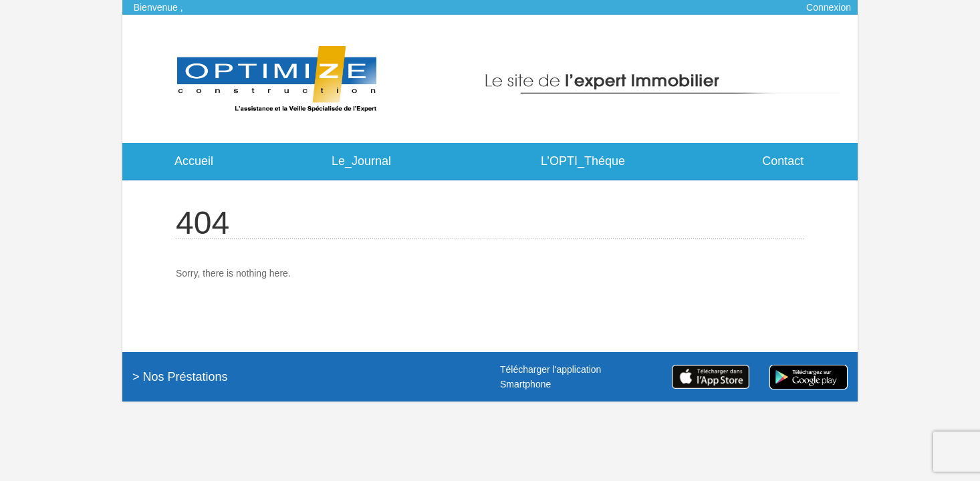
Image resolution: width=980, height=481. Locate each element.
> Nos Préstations (180, 377)
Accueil (194, 161)
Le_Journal (361, 161)
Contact (783, 161)
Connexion (829, 7)
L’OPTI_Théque (583, 161)
